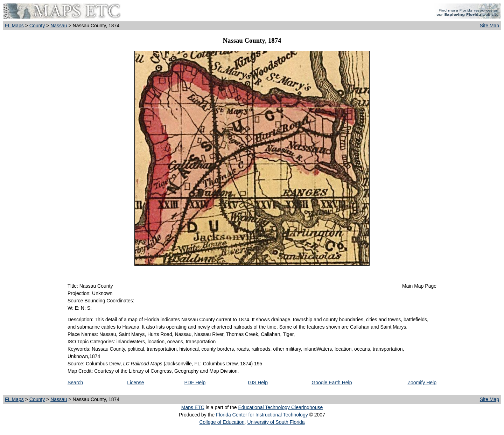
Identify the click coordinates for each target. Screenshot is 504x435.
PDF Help (195, 383)
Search (75, 383)
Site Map (489, 26)
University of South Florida (276, 422)
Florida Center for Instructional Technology (262, 415)
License (135, 383)
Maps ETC (193, 407)
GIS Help (258, 383)
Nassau (59, 26)
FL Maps (14, 26)
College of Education (222, 422)
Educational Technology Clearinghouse (280, 407)
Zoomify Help (422, 383)
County (37, 26)
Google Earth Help (332, 383)
